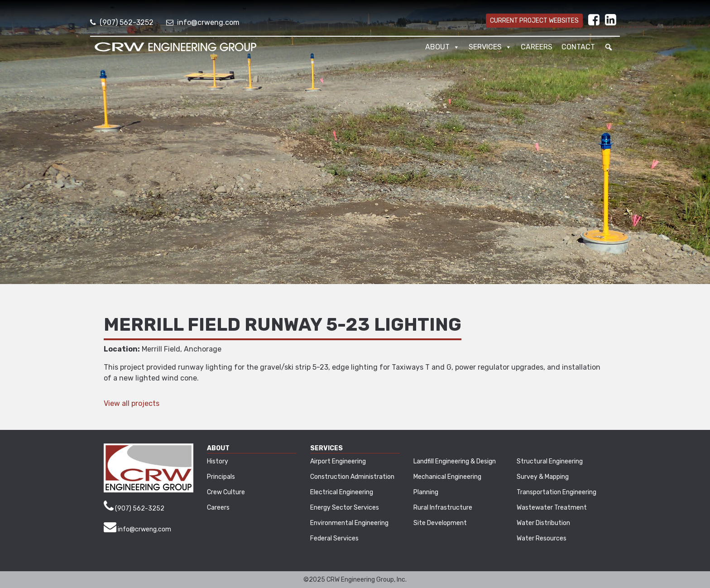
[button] (609, 47)
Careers (537, 47)
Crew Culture (226, 492)
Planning (426, 492)
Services (490, 47)
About (442, 47)
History (218, 461)
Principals (221, 477)
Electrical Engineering (342, 492)
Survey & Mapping (543, 477)
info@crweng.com (203, 22)
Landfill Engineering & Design (455, 461)
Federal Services (334, 538)
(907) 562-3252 (122, 22)
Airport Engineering (338, 461)
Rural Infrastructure (443, 508)
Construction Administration (352, 477)
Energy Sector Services (345, 508)
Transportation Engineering (556, 492)
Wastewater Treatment (552, 508)
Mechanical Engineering (447, 477)
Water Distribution (543, 523)
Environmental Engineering (349, 523)
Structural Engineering (550, 461)
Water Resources (542, 538)
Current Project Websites (534, 21)
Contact (578, 47)
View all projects (132, 403)
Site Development (440, 523)
